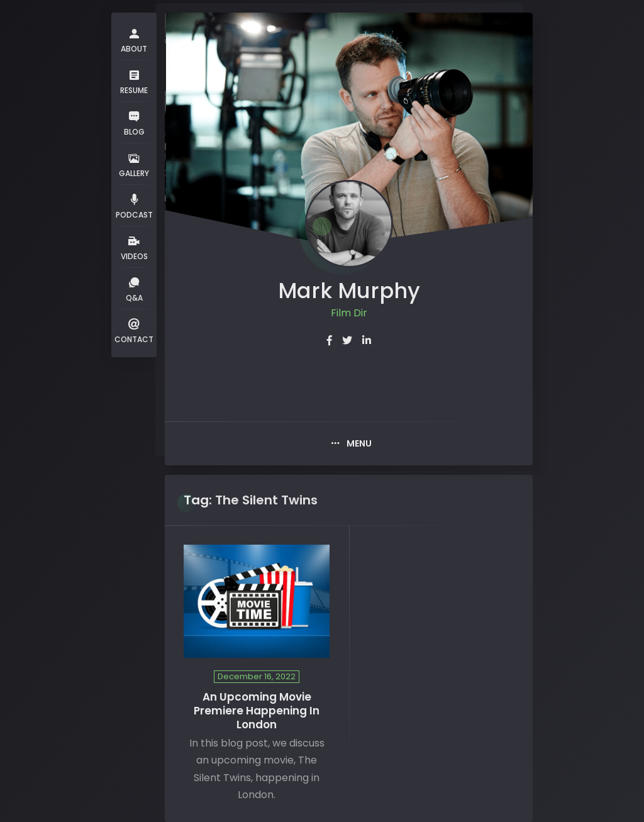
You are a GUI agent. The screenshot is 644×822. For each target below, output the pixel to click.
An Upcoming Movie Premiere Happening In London (257, 711)
